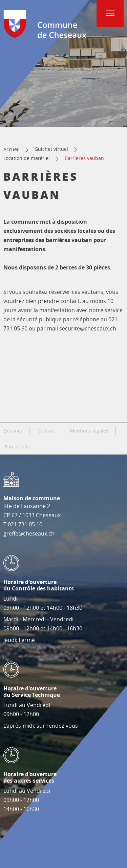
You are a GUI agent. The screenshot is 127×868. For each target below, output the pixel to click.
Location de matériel (27, 158)
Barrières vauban (84, 158)
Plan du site (17, 447)
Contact (46, 431)
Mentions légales (89, 431)
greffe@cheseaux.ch (29, 533)
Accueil (12, 149)
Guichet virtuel (51, 149)
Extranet (13, 431)
